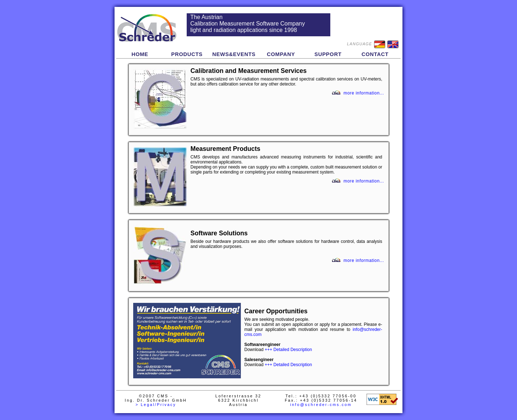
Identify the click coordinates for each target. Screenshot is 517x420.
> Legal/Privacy (156, 405)
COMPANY (281, 54)
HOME (140, 54)
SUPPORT (328, 54)
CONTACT (375, 54)
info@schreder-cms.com (321, 405)
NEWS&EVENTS (234, 54)
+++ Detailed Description (288, 350)
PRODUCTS (187, 54)
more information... (364, 93)
